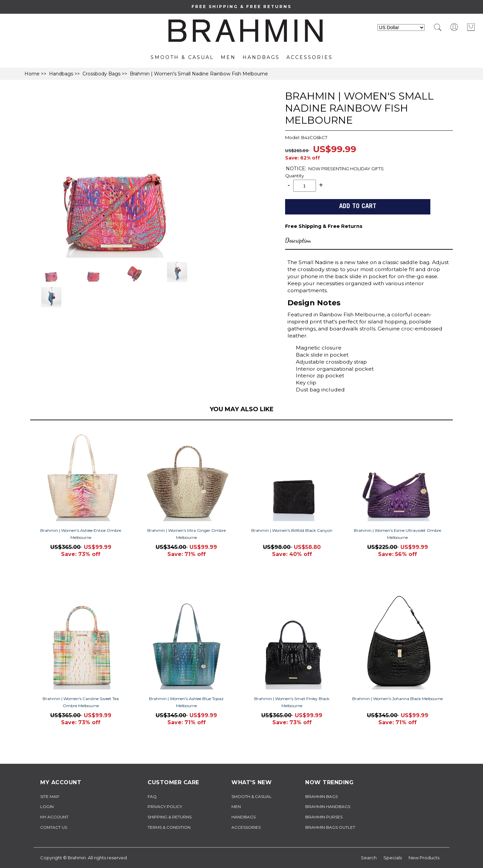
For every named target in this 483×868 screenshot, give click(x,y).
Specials (393, 858)
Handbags (261, 57)
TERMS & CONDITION (169, 827)
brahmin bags (321, 796)
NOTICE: (296, 169)
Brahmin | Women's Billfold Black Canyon (292, 530)
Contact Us (54, 827)
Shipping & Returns (170, 817)
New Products (424, 858)
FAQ (152, 796)
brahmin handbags (328, 807)
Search (369, 858)
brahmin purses (324, 817)
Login (47, 807)
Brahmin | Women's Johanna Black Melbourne (397, 699)
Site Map (50, 796)
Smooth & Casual (182, 57)
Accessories (310, 57)
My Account (54, 817)
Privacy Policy (165, 807)
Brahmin (77, 858)
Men (228, 57)
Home (32, 74)
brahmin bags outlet (330, 827)
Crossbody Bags (101, 74)
